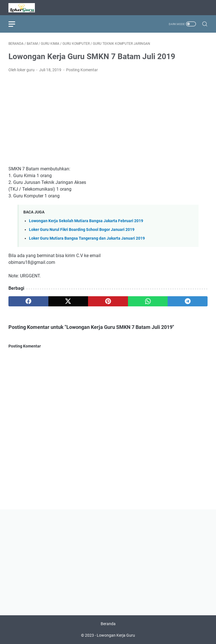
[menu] (15, 24)
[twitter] (68, 301)
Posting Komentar (82, 70)
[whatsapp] (148, 301)
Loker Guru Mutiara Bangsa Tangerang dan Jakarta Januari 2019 (87, 238)
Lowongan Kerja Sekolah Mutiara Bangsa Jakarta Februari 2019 (86, 221)
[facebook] (28, 301)
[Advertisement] (108, 119)
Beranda (108, 624)
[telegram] (188, 301)
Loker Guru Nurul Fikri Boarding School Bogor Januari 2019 (82, 230)
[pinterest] (108, 301)
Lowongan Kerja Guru (116, 635)
